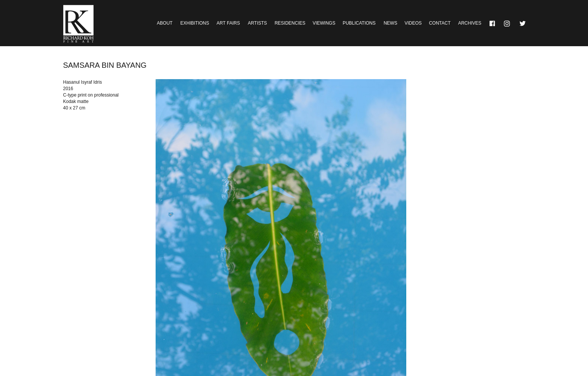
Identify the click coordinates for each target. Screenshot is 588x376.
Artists (257, 23)
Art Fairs (228, 23)
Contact (440, 23)
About (165, 23)
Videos (413, 23)
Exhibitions (195, 23)
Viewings (324, 23)
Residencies (290, 23)
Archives (470, 23)
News (390, 23)
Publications (359, 23)
